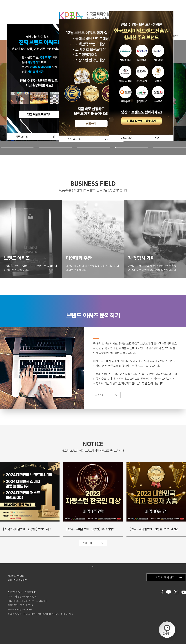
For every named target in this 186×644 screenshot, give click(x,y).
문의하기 (167, 630)
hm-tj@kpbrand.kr (24, 609)
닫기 (55, 136)
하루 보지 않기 (23, 136)
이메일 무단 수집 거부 (17, 580)
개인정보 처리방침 (16, 576)
